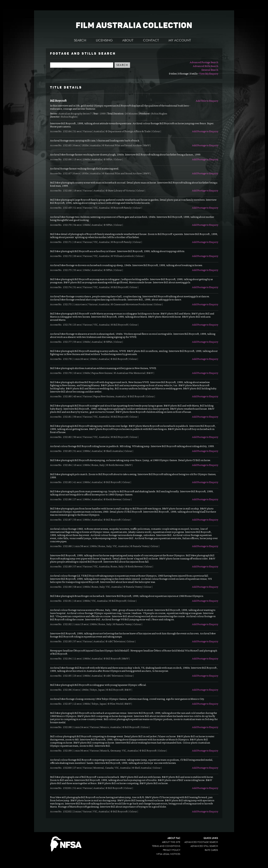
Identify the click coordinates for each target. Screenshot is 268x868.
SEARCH (80, 41)
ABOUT (128, 41)
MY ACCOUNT (180, 41)
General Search (210, 70)
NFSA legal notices (168, 854)
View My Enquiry (209, 74)
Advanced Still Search (204, 846)
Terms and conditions (166, 846)
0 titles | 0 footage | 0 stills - (184, 74)
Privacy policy (172, 850)
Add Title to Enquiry (207, 101)
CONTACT (151, 41)
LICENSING (104, 41)
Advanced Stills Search (206, 66)
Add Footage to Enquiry (205, 132)
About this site (171, 842)
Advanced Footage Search (204, 63)
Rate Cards (211, 850)
